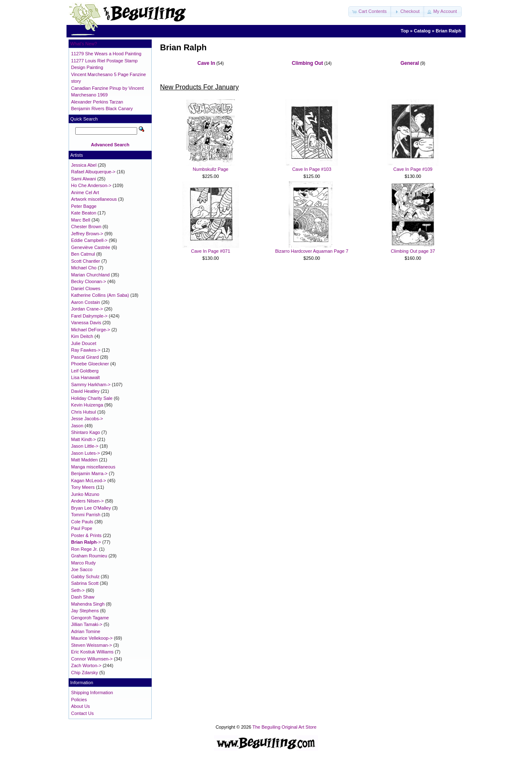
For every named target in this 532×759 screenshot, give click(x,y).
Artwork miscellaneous (94, 199)
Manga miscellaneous (93, 467)
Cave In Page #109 (413, 169)
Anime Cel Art (85, 192)
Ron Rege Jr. (84, 549)
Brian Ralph (448, 31)
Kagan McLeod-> (89, 481)
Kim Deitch (82, 336)
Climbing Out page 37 (413, 251)
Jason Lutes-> (85, 453)
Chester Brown (86, 227)
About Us (80, 706)
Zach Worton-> (86, 665)
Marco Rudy (83, 563)
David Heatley (85, 391)
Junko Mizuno (85, 494)
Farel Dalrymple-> (89, 316)
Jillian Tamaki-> (87, 624)
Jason (77, 426)
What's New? (84, 44)
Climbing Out (307, 63)
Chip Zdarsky (85, 673)
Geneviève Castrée (91, 247)
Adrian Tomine (86, 631)
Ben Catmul (83, 254)
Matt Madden (84, 460)
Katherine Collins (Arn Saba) (100, 295)
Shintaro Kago (86, 432)
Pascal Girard (85, 357)
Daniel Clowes (86, 288)
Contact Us (82, 713)
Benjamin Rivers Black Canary (102, 108)
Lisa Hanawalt (85, 377)
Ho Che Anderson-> (91, 185)
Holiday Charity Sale (92, 398)
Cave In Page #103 (312, 169)
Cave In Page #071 (211, 251)
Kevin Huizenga (87, 405)
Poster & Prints (86, 535)
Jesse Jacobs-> (87, 419)
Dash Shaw (83, 597)
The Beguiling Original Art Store (284, 727)
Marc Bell (81, 220)
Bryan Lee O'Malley (91, 508)
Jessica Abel (84, 165)
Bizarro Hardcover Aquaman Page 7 (312, 251)
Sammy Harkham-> (91, 384)
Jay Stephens (85, 611)
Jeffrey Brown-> (87, 234)
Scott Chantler (86, 261)
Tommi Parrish (86, 515)
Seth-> (78, 590)
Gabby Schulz (85, 577)
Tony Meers (83, 487)
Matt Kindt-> (84, 439)
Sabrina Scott (85, 583)
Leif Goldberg (85, 371)
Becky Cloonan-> (89, 281)
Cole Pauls (82, 522)
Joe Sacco (82, 569)
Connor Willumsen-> (92, 659)
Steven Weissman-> (92, 645)
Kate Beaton (84, 213)
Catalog (422, 31)
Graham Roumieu (89, 556)
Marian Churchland (90, 275)
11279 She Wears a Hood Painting (106, 54)
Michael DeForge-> (91, 330)
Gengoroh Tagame (90, 618)
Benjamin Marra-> (89, 473)
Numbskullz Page (211, 169)
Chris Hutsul (84, 412)
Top (405, 31)
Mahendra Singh (88, 604)
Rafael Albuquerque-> (93, 172)
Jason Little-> (85, 446)
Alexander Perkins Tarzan (97, 102)
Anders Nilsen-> (87, 501)
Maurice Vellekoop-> (92, 638)
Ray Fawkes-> (86, 350)
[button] (370, 12)
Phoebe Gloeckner (90, 364)
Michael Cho (84, 268)
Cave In (206, 63)
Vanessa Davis (86, 323)
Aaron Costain (86, 302)
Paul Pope (82, 528)
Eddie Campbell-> (89, 240)
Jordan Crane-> (87, 309)
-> (86, 542)
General (410, 63)
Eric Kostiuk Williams (92, 652)
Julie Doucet (84, 343)
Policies (79, 700)
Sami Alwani (84, 179)
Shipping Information (92, 692)
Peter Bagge (84, 206)
